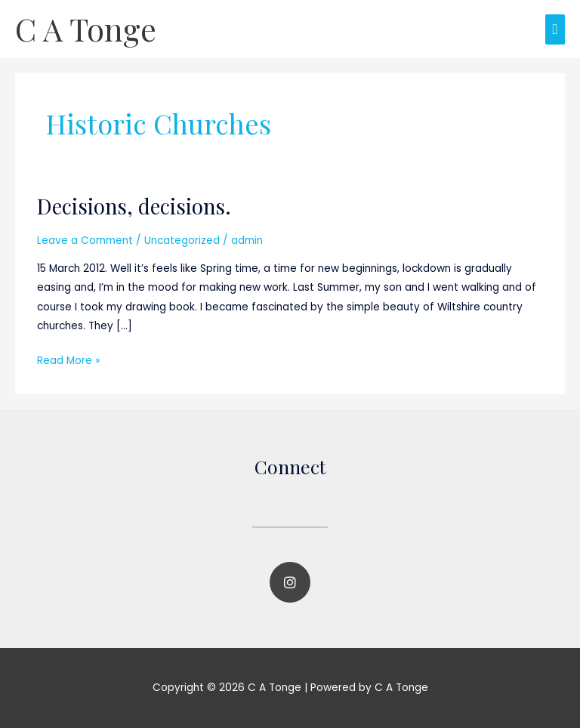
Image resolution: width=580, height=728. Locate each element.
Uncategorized (182, 241)
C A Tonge (86, 29)
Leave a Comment (85, 241)
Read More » (68, 359)
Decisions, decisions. (134, 206)
